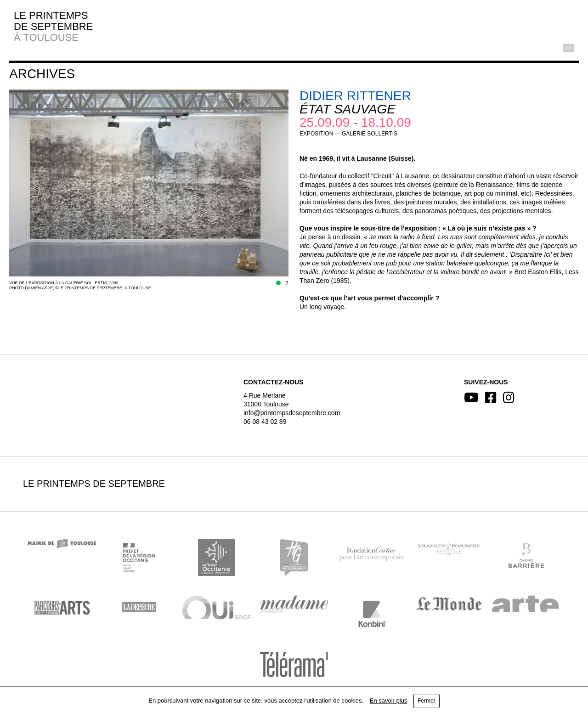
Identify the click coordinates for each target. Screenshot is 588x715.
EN (568, 48)
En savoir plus (389, 701)
